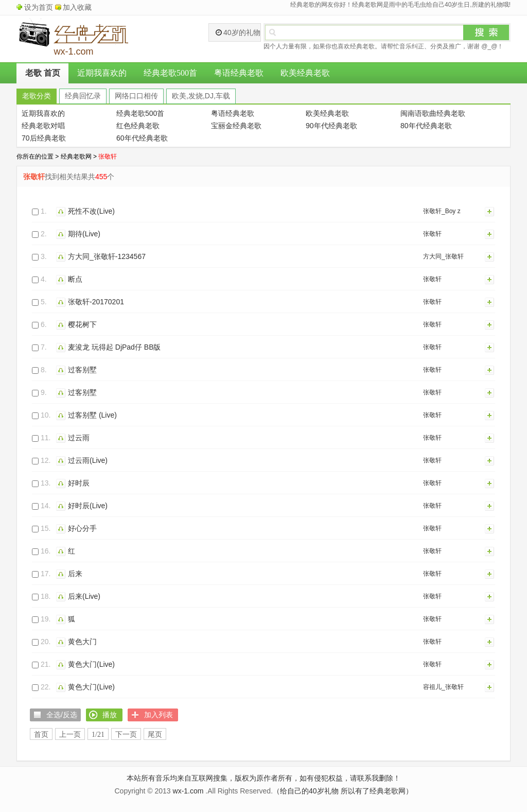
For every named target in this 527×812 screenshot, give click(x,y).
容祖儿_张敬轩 (443, 687)
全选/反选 (62, 715)
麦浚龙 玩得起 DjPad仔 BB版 (114, 347)
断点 (75, 279)
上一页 (70, 735)
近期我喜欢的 (102, 73)
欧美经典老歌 (305, 73)
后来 (75, 574)
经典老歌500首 (170, 73)
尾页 (155, 735)
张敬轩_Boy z (442, 211)
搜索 (486, 32)
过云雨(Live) (88, 460)
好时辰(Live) (88, 506)
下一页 (126, 735)
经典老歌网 (76, 157)
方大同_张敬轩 (443, 256)
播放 (62, 211)
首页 (41, 735)
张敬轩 (432, 234)
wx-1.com (188, 791)
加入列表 (490, 211)
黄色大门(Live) (91, 664)
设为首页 (39, 7)
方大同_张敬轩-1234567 (107, 256)
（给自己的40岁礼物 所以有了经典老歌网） (342, 791)
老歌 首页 (43, 73)
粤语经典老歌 (239, 73)
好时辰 (79, 483)
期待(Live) (84, 234)
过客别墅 (82, 370)
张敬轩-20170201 (96, 302)
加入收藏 (77, 7)
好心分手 (82, 528)
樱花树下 (82, 324)
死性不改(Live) (91, 211)
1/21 (98, 735)
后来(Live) (84, 596)
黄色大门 (82, 642)
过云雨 (79, 438)
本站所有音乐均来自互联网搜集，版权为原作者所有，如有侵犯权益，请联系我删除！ (263, 778)
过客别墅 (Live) (92, 415)
